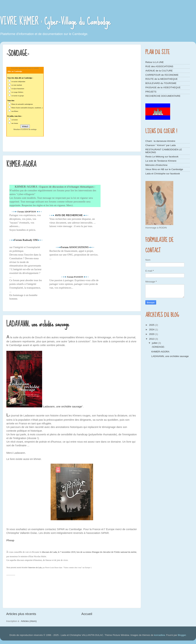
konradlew (159, 635)
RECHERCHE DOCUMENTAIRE (163, 96)
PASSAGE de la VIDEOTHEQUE (163, 87)
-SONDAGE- (18, 53)
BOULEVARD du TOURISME (161, 83)
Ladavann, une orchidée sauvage (63, 407)
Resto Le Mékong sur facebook (162, 157)
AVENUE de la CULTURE (159, 71)
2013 (152, 339)
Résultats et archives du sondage (25, 129)
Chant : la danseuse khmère (160, 141)
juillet (155, 343)
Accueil (87, 614)
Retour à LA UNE (155, 62)
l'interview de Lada (35, 568)
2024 (152, 330)
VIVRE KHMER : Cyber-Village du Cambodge (55, 21)
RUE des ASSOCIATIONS (159, 66)
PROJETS (151, 92)
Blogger (182, 635)
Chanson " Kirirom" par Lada (161, 145)
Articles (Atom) (29, 621)
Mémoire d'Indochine (156, 165)
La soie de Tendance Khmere (161, 161)
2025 (152, 325)
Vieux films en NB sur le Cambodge (164, 169)
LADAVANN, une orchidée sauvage (38, 324)
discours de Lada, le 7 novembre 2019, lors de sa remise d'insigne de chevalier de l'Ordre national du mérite (89, 552)
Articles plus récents (21, 614)
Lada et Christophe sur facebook (163, 174)
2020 (152, 334)
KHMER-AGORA (21, 164)
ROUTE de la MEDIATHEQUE (161, 79)
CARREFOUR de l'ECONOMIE (162, 75)
